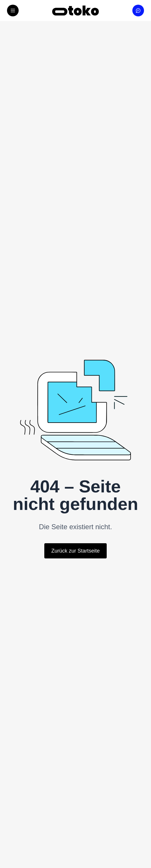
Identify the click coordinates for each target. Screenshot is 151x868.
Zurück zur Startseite (75, 551)
